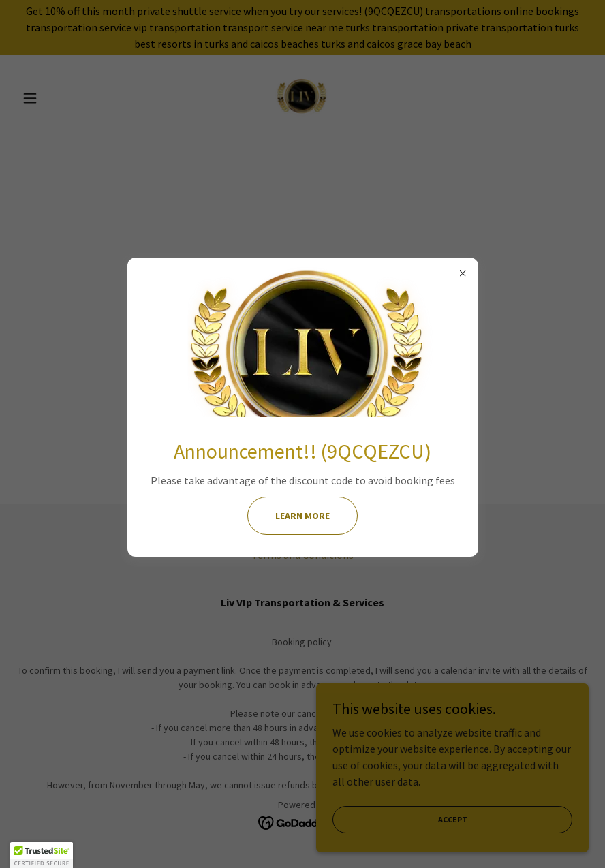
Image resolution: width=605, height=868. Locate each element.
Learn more (302, 516)
